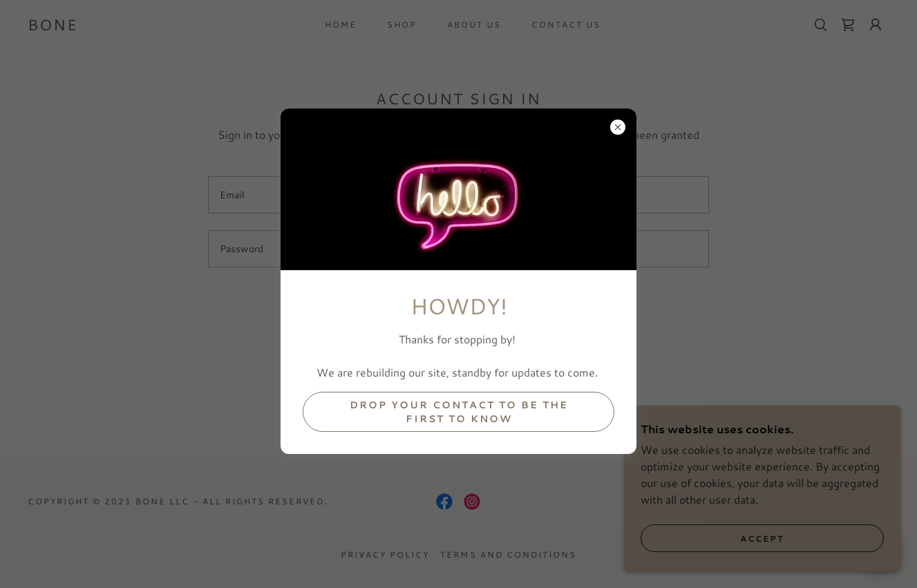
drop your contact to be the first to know (459, 412)
